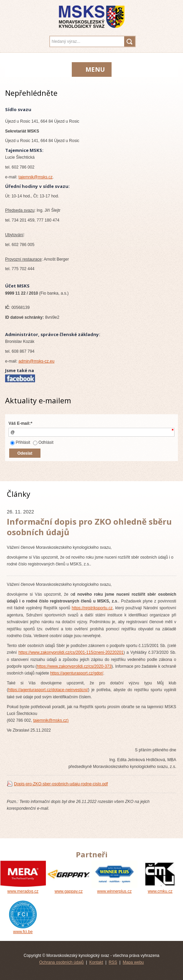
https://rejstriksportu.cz (92, 608)
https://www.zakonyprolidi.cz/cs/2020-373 (74, 666)
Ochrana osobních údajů (61, 962)
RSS (113, 962)
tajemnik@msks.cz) (51, 720)
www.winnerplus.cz (114, 889)
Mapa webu (133, 962)
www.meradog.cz (23, 889)
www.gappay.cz (69, 889)
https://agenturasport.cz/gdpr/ (77, 673)
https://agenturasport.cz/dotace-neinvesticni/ (48, 690)
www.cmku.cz (160, 889)
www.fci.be (23, 929)
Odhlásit (43, 442)
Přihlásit (20, 442)
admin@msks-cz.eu (36, 361)
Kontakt (96, 962)
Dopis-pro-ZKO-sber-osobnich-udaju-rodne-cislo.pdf (61, 784)
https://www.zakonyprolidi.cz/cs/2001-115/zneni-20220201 (71, 652)
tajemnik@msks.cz (35, 177)
